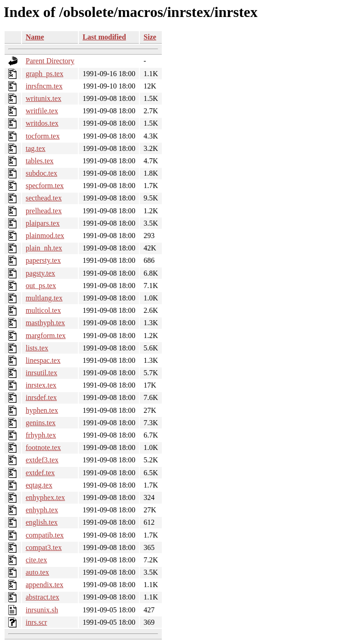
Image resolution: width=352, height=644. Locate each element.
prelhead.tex (44, 211)
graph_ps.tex (44, 74)
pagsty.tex (40, 273)
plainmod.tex (45, 236)
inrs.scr (36, 622)
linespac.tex (43, 360)
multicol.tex (43, 310)
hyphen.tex (42, 410)
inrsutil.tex (41, 373)
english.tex (42, 522)
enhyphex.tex (45, 497)
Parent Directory (50, 61)
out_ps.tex (41, 286)
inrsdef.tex (41, 397)
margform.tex (46, 336)
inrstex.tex (41, 385)
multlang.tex (44, 298)
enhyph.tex (42, 510)
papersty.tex (43, 260)
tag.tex (36, 148)
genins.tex (41, 423)
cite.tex (36, 560)
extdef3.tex (42, 460)
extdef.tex (40, 473)
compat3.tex (44, 547)
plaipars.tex (43, 223)
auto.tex (37, 572)
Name (35, 37)
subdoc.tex (41, 173)
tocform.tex (43, 136)
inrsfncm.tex (44, 86)
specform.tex (45, 186)
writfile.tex (42, 111)
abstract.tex (42, 597)
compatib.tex (45, 535)
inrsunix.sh (42, 610)
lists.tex (37, 348)
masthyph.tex (45, 323)
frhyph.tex (41, 435)
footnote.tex (43, 447)
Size (150, 37)
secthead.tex (44, 198)
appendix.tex (44, 585)
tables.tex (40, 161)
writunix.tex (44, 98)
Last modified (104, 37)
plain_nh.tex (44, 248)
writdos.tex (42, 123)
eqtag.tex (39, 485)
